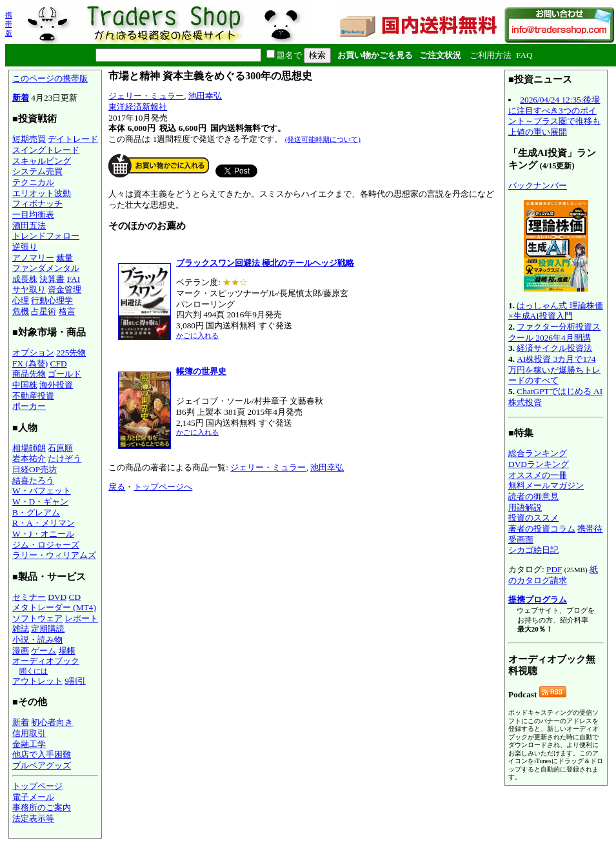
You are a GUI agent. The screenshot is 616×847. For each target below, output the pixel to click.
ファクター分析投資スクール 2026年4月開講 (554, 332)
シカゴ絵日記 (533, 550)
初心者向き (52, 722)
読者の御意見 (533, 496)
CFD (59, 364)
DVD (57, 597)
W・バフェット (42, 491)
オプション (33, 353)
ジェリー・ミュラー (146, 96)
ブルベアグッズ (42, 765)
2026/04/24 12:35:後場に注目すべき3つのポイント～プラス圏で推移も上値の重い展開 (554, 116)
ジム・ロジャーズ (46, 545)
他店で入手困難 (42, 754)
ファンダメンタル (46, 268)
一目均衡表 (33, 214)
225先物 (71, 353)
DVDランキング (539, 464)
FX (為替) (30, 364)
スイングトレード (46, 150)
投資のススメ (533, 518)
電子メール (33, 797)
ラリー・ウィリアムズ (54, 555)
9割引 (75, 681)
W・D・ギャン (40, 502)
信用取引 (29, 733)
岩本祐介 (29, 458)
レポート (81, 618)
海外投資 (56, 385)
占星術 (44, 311)
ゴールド (65, 374)
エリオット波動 (42, 193)
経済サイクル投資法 (554, 348)
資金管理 (65, 289)
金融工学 (29, 744)
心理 (21, 300)
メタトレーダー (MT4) (54, 607)
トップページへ (163, 487)
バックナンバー (538, 185)
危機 (21, 311)
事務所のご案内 (42, 807)
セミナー (29, 597)
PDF (554, 569)
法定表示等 (33, 818)
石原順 (60, 448)
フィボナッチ (37, 204)
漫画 (21, 651)
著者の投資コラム (542, 529)
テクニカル (33, 182)
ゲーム (44, 651)
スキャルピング (42, 161)
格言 (67, 311)
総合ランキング (538, 453)
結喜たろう (33, 480)
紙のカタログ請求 (553, 575)
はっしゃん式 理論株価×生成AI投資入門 (556, 311)
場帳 (67, 651)
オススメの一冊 (538, 475)
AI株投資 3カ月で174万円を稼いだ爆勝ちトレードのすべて (554, 370)
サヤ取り (29, 289)
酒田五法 (29, 225)
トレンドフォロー (46, 236)
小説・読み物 (37, 640)
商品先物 (29, 374)
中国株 (25, 385)
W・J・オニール (43, 534)
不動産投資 (33, 396)
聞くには (34, 671)
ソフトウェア (37, 618)
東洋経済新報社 (138, 107)
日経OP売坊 (35, 469)
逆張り (25, 247)
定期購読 (48, 629)
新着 (21, 98)
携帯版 (9, 24)
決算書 (52, 279)
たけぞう (65, 458)
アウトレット (37, 681)
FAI (74, 279)
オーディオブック (46, 661)
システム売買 (37, 171)
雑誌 (21, 629)
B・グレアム (36, 513)
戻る (117, 487)
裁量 (65, 258)
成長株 (25, 279)
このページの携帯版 (50, 78)
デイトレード (73, 139)
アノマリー (33, 258)
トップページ (37, 786)
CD (75, 597)
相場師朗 (29, 448)
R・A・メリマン (44, 523)
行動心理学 (52, 300)
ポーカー (29, 406)
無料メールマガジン (546, 485)
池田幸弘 (205, 96)
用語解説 (525, 507)
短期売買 (29, 139)
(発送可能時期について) (323, 139)
